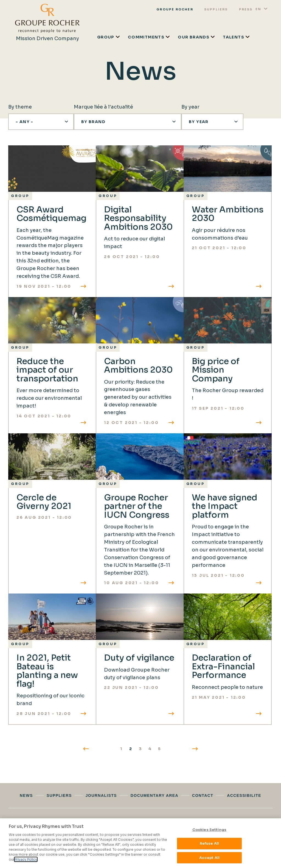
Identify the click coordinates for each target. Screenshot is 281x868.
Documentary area (154, 795)
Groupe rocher (175, 9)
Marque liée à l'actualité (103, 107)
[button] (41, 122)
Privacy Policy (26, 859)
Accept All (209, 858)
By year (190, 107)
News (26, 795)
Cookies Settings (209, 830)
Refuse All (209, 844)
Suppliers (216, 9)
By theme (20, 107)
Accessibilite (244, 795)
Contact (203, 795)
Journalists (101, 795)
